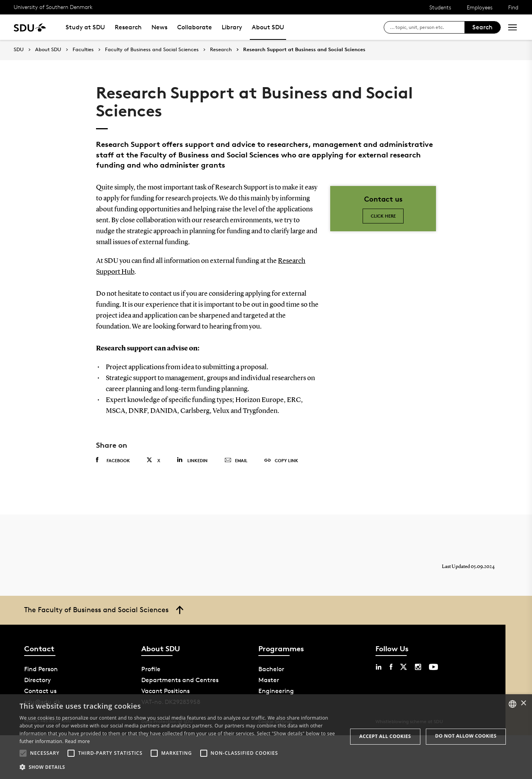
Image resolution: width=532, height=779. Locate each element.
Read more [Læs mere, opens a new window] (77, 741)
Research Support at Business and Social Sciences (304, 50)
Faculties (83, 50)
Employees (480, 7)
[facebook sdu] (391, 667)
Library (232, 27)
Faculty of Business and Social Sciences (152, 50)
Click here (383, 216)
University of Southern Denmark (53, 7)
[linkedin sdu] (379, 667)
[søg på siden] (427, 27)
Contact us (40, 691)
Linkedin (192, 460)
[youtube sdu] (433, 667)
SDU (19, 49)
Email (236, 461)
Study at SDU (85, 27)
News (159, 27)
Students (440, 7)
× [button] (523, 703)
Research (128, 27)
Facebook (113, 460)
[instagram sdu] (418, 667)
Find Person (41, 669)
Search (482, 27)
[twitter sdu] (404, 667)
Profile (151, 669)
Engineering (276, 691)
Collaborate (195, 27)
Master (269, 680)
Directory (37, 680)
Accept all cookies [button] (385, 736)
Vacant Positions (165, 691)
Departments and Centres (180, 680)
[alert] (266, 737)
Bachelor (271, 669)
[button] (23, 753)
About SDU (268, 27)
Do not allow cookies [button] (466, 736)
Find (513, 7)
